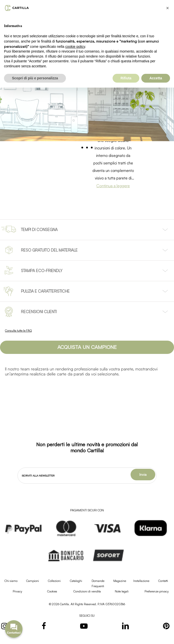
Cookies (52, 591)
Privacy (17, 591)
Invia (143, 474)
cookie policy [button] (75, 47)
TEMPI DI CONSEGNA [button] (39, 230)
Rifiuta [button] (126, 78)
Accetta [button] (156, 78)
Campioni (33, 581)
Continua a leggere (113, 186)
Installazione (141, 581)
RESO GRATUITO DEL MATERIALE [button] (49, 250)
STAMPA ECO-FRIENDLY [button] (42, 271)
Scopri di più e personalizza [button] (35, 78)
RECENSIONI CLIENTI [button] (39, 312)
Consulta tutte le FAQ (18, 331)
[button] (87, 347)
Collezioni (54, 581)
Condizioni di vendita (87, 591)
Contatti (163, 581)
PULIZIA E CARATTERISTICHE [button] (45, 291)
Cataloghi (76, 581)
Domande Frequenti (98, 583)
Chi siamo (11, 581)
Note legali (122, 591)
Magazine (120, 581)
